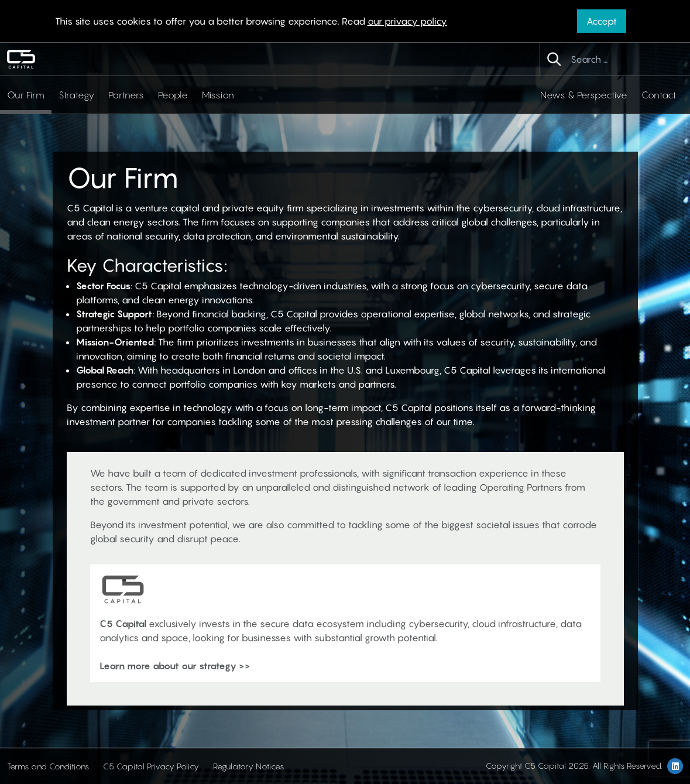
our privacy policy (407, 21)
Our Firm (26, 95)
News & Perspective (584, 95)
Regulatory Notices (248, 766)
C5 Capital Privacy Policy (151, 766)
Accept (602, 21)
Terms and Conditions (48, 766)
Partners (126, 95)
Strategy (76, 95)
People (173, 95)
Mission (218, 95)
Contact (659, 95)
